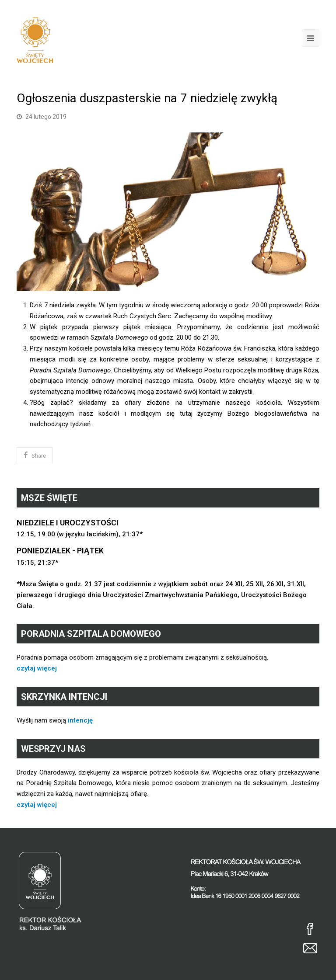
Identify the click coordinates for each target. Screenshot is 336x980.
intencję (80, 720)
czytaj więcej (37, 668)
